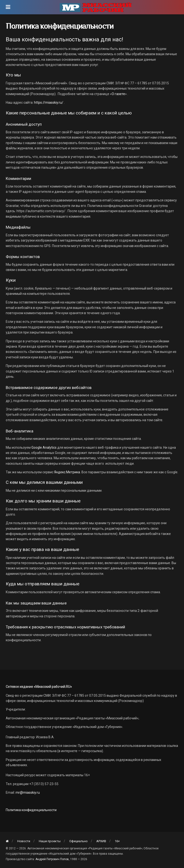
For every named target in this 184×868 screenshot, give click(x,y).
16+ (117, 841)
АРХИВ (101, 841)
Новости (24, 841)
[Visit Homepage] (96, 7)
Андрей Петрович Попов (52, 859)
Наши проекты (50, 841)
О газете (118, 94)
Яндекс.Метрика (67, 472)
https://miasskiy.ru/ (49, 102)
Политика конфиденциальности (31, 810)
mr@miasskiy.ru (27, 793)
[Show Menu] (8, 7)
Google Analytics (44, 447)
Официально (78, 841)
